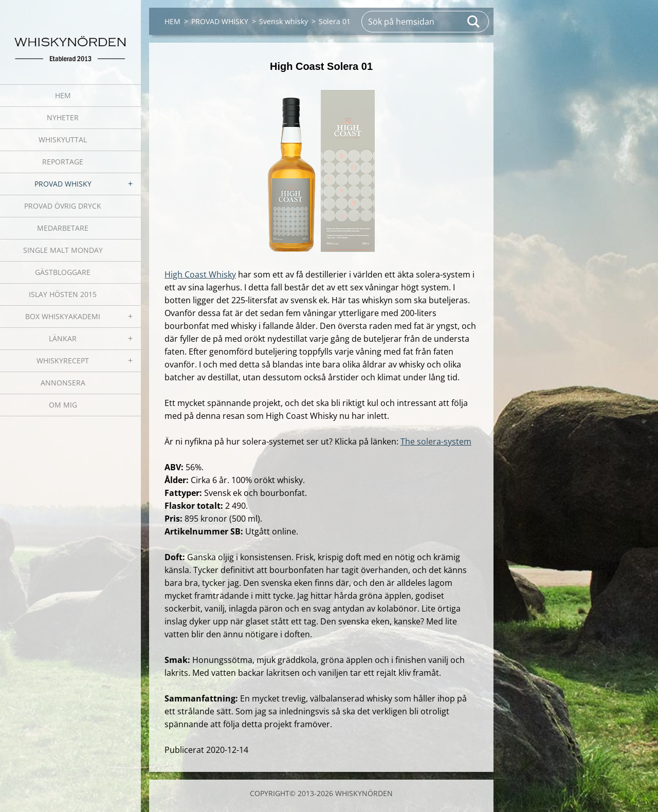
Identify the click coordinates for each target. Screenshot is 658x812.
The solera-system (436, 441)
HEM (63, 95)
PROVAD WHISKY (63, 184)
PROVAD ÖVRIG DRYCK (63, 206)
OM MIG (63, 405)
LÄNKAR (63, 338)
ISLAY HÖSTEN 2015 (63, 294)
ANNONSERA (63, 383)
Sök (474, 22)
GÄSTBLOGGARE (63, 272)
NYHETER (63, 117)
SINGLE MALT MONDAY (63, 250)
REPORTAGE (63, 162)
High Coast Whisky (200, 274)
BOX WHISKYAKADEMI (63, 316)
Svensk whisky (284, 21)
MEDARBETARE (63, 228)
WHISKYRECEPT (63, 361)
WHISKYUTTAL (63, 140)
